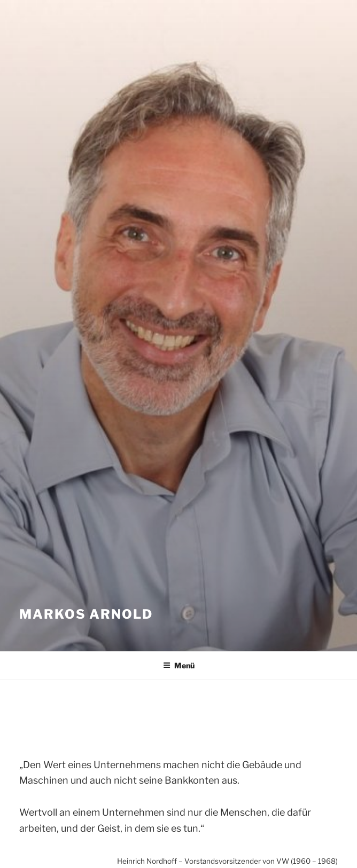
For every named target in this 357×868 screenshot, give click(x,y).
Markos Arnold (86, 614)
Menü (179, 665)
